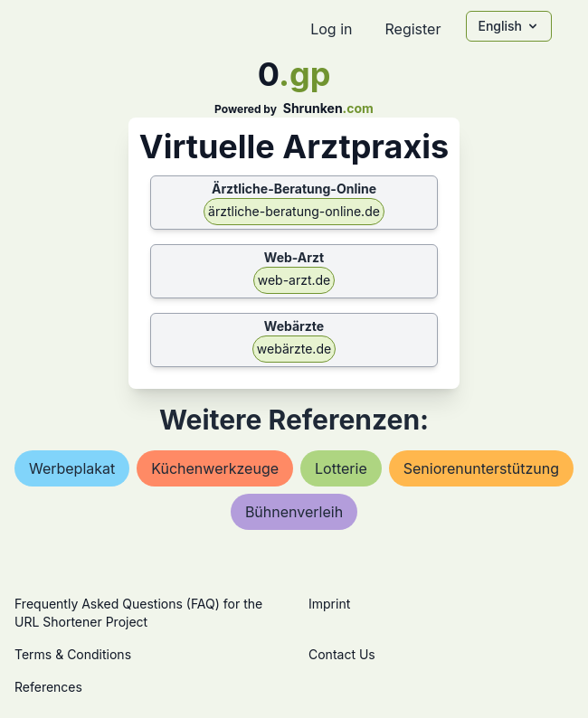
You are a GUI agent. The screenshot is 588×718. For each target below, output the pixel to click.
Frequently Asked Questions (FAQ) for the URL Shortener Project (138, 613)
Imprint (329, 604)
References (48, 687)
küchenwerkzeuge (215, 468)
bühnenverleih (294, 512)
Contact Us (342, 654)
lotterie (341, 468)
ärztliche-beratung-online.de (294, 211)
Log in (331, 29)
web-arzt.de (294, 280)
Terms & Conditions (73, 654)
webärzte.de (294, 349)
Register (413, 29)
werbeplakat (72, 468)
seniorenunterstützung (481, 468)
